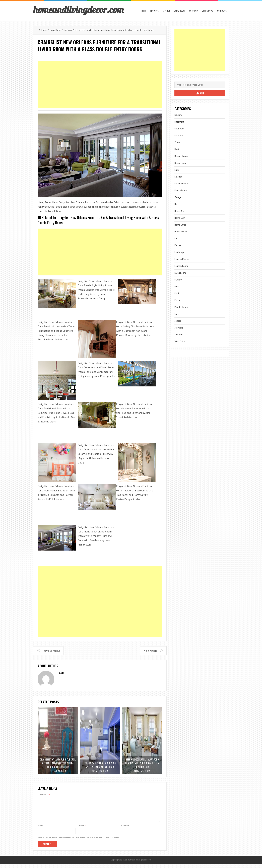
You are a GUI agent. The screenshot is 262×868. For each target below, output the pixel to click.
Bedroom (179, 136)
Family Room (181, 190)
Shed (177, 314)
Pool (177, 293)
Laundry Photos (182, 259)
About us (154, 11)
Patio (177, 287)
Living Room (179, 11)
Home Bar (179, 211)
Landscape (179, 252)
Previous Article (51, 651)
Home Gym (180, 218)
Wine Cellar (180, 341)
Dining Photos (181, 156)
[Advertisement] (100, 84)
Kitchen (166, 11)
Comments (44, 795)
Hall (176, 204)
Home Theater (181, 232)
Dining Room (208, 11)
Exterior (178, 177)
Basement (179, 122)
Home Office (180, 225)
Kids (176, 239)
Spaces (178, 321)
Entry (177, 170)
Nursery (178, 280)
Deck (177, 149)
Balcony (178, 115)
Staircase (179, 328)
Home (144, 11)
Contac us (222, 11)
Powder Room (181, 307)
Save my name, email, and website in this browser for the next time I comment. (79, 841)
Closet (178, 142)
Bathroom (193, 11)
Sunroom (179, 335)
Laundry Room (181, 266)
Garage (178, 197)
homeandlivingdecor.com (78, 10)
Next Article (150, 651)
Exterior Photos (182, 184)
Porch (177, 300)
